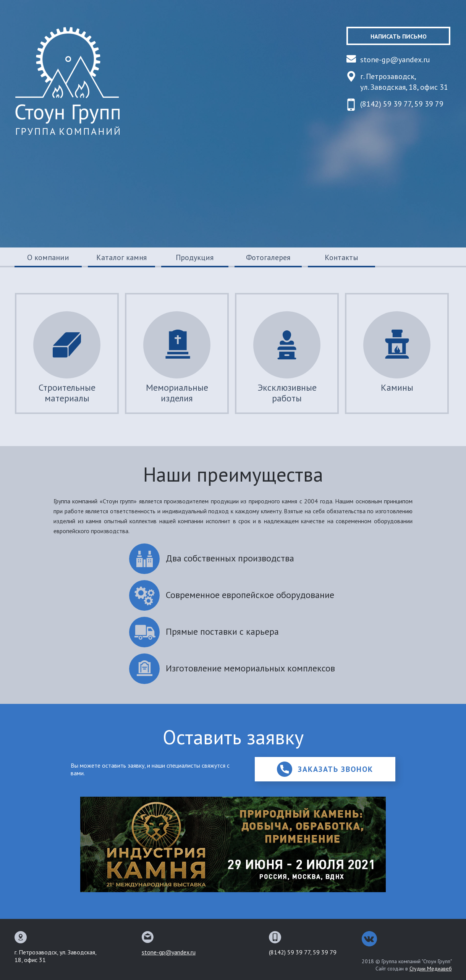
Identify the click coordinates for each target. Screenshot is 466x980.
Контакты (341, 257)
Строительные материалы (67, 358)
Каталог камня (121, 257)
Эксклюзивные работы (287, 358)
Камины (397, 352)
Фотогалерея (268, 257)
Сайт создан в (414, 969)
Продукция (195, 257)
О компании (48, 257)
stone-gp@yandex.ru (395, 60)
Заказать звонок (325, 769)
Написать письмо (399, 36)
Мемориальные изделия (177, 358)
